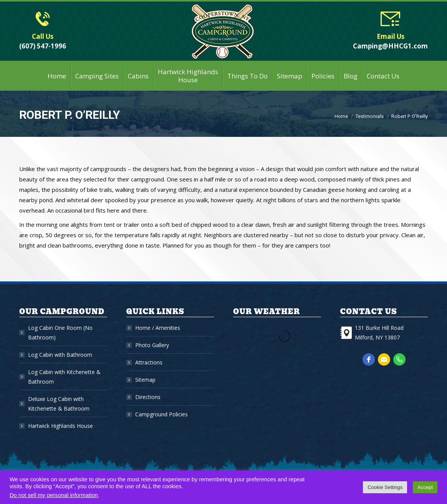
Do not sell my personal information (54, 495)
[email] (384, 359)
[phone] (399, 359)
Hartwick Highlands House (60, 426)
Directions (148, 397)
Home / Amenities (158, 328)
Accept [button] (425, 487)
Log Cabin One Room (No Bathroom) (60, 333)
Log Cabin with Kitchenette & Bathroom (64, 377)
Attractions (149, 362)
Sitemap (145, 380)
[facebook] (369, 359)
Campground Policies (161, 414)
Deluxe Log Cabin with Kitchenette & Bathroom (59, 404)
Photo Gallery (152, 345)
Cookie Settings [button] (385, 487)
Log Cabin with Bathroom (60, 355)
